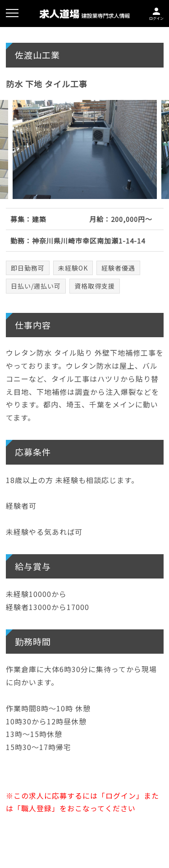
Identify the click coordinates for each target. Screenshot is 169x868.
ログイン (156, 13)
